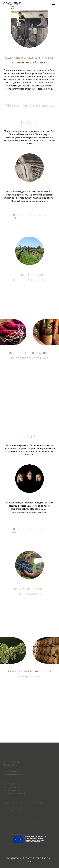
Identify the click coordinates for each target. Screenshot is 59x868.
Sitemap (48, 858)
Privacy (29, 858)
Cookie (38, 858)
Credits (30, 861)
